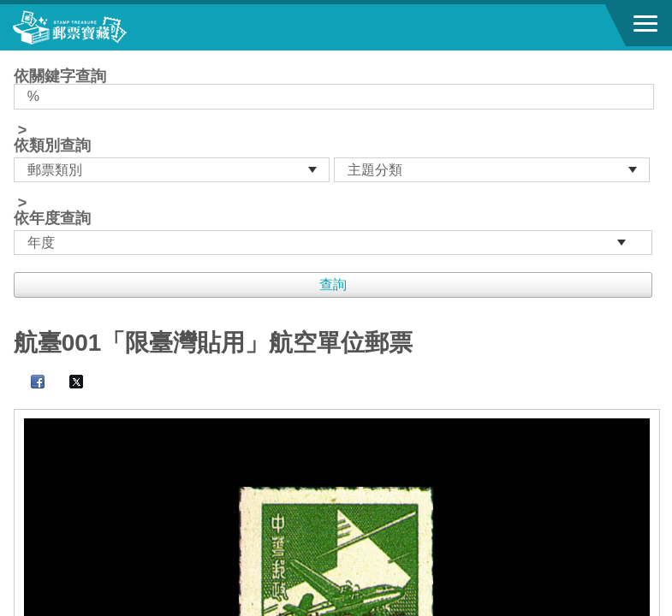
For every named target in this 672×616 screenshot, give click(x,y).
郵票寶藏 (107, 27)
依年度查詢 (52, 218)
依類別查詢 (52, 145)
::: (19, 58)
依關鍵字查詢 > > (336, 162)
